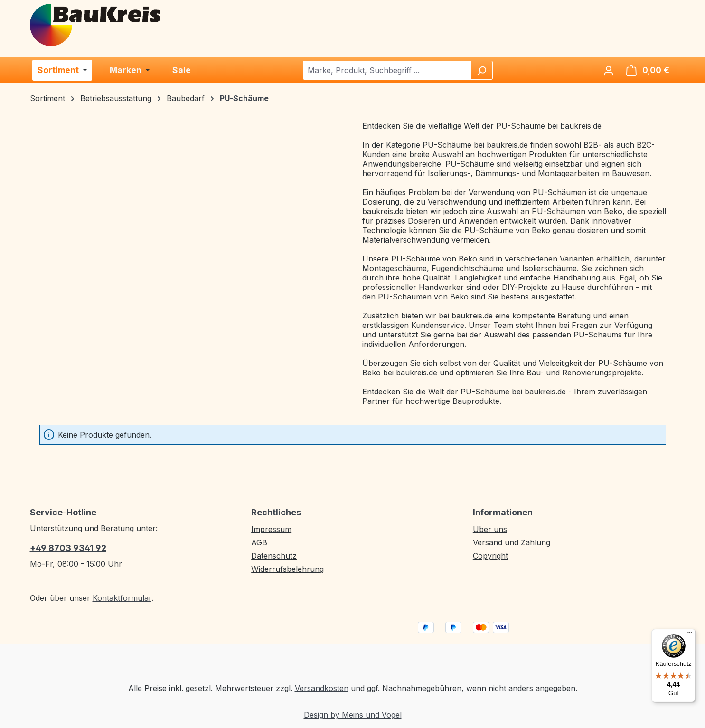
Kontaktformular (122, 598)
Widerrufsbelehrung (287, 569)
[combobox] (387, 70)
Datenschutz (274, 556)
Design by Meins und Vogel (353, 715)
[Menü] (690, 635)
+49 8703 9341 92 (68, 548)
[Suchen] (481, 70)
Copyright (490, 556)
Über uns (490, 529)
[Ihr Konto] (609, 70)
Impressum (271, 529)
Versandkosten (322, 688)
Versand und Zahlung (512, 542)
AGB (259, 542)
